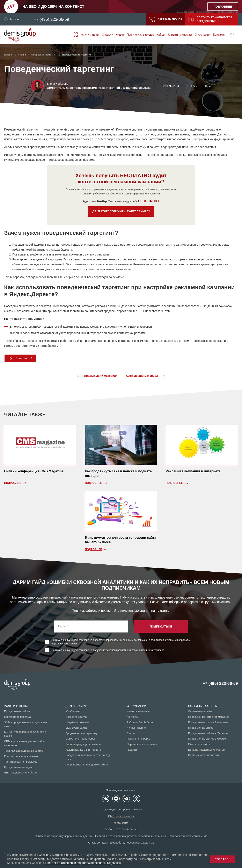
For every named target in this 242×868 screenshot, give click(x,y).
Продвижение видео (201, 728)
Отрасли (107, 35)
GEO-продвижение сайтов (20, 773)
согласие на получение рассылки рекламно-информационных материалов (122, 650)
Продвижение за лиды (18, 767)
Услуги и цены (90, 35)
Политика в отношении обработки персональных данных (131, 836)
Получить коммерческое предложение (210, 19)
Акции (120, 35)
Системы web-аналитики (203, 755)
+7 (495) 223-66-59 (51, 19)
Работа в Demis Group (141, 722)
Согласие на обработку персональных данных (64, 836)
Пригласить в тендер (140, 35)
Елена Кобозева (57, 84)
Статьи (131, 733)
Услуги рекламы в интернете (83, 750)
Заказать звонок (166, 19)
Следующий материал (146, 376)
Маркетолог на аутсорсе (80, 739)
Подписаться (161, 626)
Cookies (44, 855)
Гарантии (133, 750)
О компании (202, 35)
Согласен (223, 859)
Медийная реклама (77, 722)
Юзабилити (72, 711)
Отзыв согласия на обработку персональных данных (121, 843)
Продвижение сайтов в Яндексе (208, 733)
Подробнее (13, 483)
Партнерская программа (142, 744)
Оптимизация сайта (200, 711)
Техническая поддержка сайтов (24, 751)
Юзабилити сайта (199, 744)
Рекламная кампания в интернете (193, 471)
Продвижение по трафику (81, 733)
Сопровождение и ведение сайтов (87, 765)
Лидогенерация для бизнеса (83, 744)
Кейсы (161, 35)
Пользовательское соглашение (188, 836)
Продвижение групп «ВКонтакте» (209, 722)
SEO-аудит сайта (76, 728)
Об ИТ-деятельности (121, 816)
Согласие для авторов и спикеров (121, 810)
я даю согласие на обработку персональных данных (101, 640)
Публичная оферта (139, 739)
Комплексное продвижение (21, 756)
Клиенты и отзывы (180, 35)
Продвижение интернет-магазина (209, 717)
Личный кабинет (137, 728)
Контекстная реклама (17, 717)
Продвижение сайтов (17, 711)
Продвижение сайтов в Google (207, 739)
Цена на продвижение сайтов (206, 750)
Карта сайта (121, 823)
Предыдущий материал (97, 376)
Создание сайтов (76, 717)
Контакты (219, 35)
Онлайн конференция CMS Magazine (34, 471)
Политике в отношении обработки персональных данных (83, 863)
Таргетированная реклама (20, 762)
